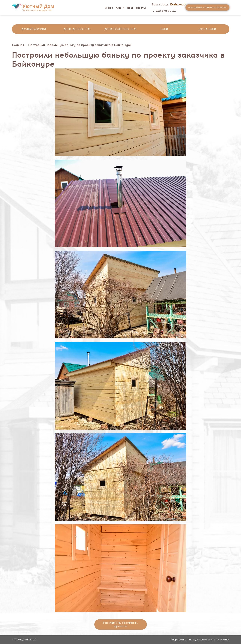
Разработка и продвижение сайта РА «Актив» (200, 640)
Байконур (178, 4)
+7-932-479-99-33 (164, 11)
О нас (109, 8)
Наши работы (136, 8)
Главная (18, 45)
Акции (120, 8)
